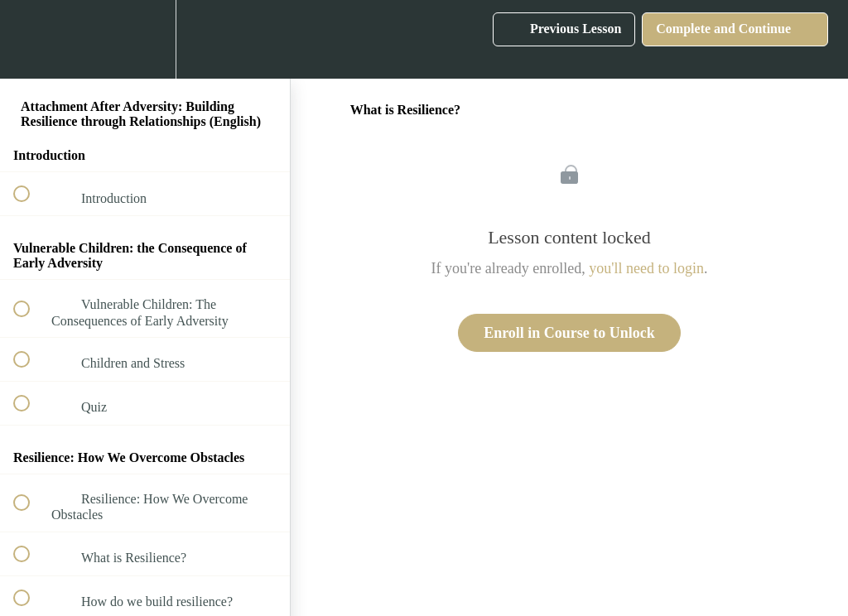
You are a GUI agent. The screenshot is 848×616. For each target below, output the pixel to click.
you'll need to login (646, 268)
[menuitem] (145, 39)
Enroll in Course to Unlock (569, 333)
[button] (31, 39)
